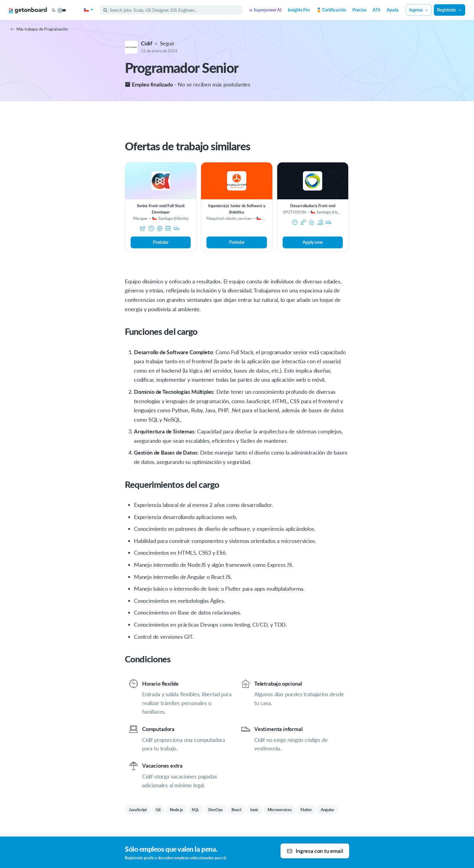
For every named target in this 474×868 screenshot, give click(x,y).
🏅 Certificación (331, 10)
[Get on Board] (28, 10)
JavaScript (138, 810)
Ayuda (393, 10)
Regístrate (450, 10)
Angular (328, 810)
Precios (359, 10)
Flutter (306, 810)
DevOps (216, 810)
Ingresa (419, 10)
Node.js (176, 810)
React (237, 810)
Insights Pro (299, 10)
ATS (377, 10)
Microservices (280, 810)
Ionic (254, 810)
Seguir (167, 43)
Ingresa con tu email (315, 851)
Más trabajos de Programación (39, 29)
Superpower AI (265, 10)
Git (158, 810)
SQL (195, 810)
